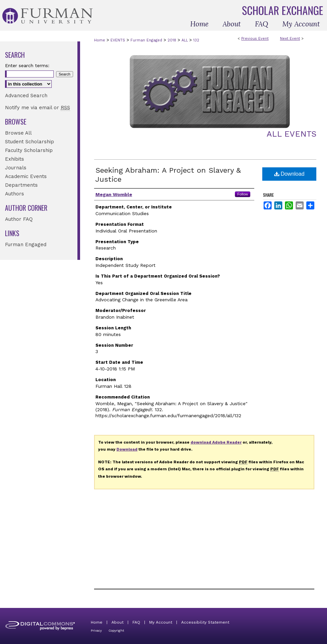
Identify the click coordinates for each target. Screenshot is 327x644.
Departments (21, 185)
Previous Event (255, 39)
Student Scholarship (30, 142)
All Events (291, 134)
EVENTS (118, 40)
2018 (173, 40)
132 (196, 40)
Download (289, 174)
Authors (15, 194)
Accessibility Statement (205, 622)
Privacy (96, 630)
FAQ (136, 622)
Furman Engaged (147, 40)
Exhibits (15, 159)
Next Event (290, 39)
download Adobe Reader (216, 442)
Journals (16, 168)
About (117, 622)
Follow (243, 194)
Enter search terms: (27, 65)
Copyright (116, 630)
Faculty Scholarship (29, 150)
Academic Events (26, 176)
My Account (161, 622)
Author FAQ (19, 219)
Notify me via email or (38, 108)
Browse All (18, 133)
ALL (185, 40)
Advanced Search (26, 96)
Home (100, 40)
